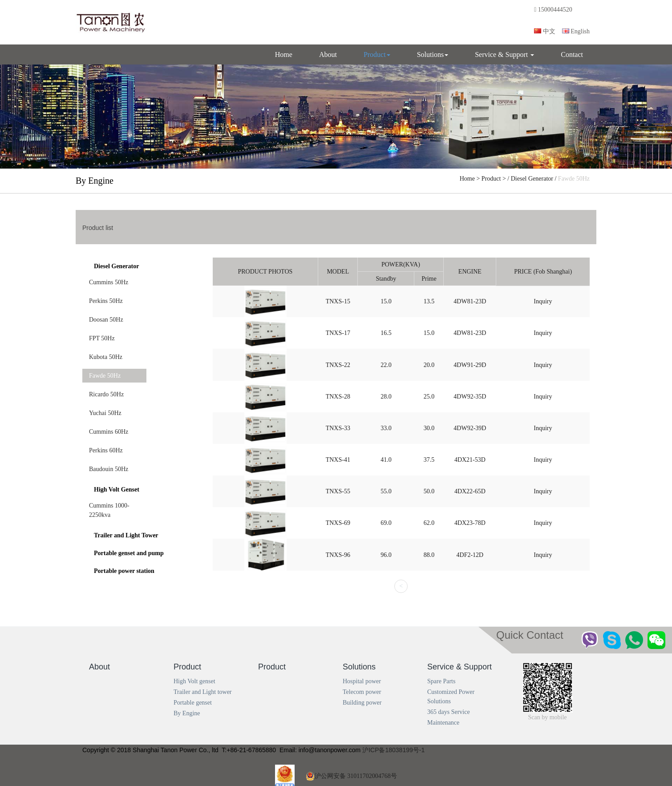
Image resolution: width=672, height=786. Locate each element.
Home (284, 54)
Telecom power (362, 692)
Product (377, 54)
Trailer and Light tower (203, 692)
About (328, 54)
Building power (362, 703)
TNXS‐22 (338, 365)
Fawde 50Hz (574, 179)
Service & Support (504, 54)
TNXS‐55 (338, 491)
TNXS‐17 (338, 333)
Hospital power (362, 681)
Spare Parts (441, 681)
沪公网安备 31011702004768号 (351, 776)
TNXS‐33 (338, 428)
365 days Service (449, 712)
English (576, 31)
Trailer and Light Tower (126, 535)
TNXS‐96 (338, 555)
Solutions (433, 54)
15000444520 (554, 10)
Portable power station (124, 571)
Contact (572, 54)
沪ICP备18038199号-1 (393, 750)
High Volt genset (194, 681)
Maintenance (443, 723)
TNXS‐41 (338, 460)
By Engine (187, 713)
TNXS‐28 (338, 397)
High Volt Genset (117, 490)
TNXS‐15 (338, 301)
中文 (545, 31)
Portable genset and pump (129, 553)
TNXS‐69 (338, 523)
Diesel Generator (532, 179)
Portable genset (193, 703)
